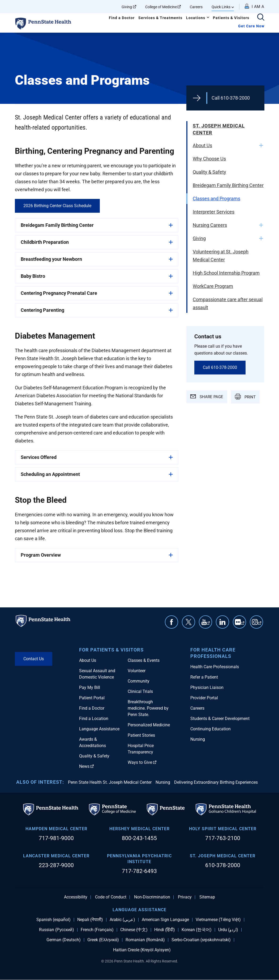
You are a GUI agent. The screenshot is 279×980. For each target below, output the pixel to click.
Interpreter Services (214, 212)
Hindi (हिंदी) (165, 930)
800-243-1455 (139, 838)
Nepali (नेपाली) (90, 920)
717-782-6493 (139, 871)
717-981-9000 (56, 838)
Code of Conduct (111, 897)
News (86, 766)
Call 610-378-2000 (231, 98)
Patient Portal (92, 698)
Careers (196, 7)
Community (139, 681)
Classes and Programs (216, 199)
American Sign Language (165, 920)
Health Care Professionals (215, 667)
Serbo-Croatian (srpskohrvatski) (201, 940)
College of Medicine (163, 7)
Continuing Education (211, 729)
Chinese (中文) (134, 930)
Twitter (188, 622)
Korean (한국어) (197, 930)
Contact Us (34, 659)
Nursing (198, 739)
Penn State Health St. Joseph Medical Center (110, 782)
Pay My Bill (90, 687)
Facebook (171, 622)
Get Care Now (251, 26)
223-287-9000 (56, 865)
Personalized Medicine (149, 725)
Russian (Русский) (56, 930)
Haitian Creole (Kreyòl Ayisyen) (142, 950)
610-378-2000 (223, 865)
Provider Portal (204, 698)
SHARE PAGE (207, 397)
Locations (196, 18)
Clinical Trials (140, 691)
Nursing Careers (210, 225)
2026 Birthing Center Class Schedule (57, 206)
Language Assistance (99, 729)
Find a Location (94, 719)
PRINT (245, 397)
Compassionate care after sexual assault (228, 303)
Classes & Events (144, 660)
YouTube (208, 625)
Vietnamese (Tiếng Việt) (218, 920)
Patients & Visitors (231, 18)
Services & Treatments (160, 18)
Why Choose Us (209, 159)
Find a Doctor (122, 18)
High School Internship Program (226, 273)
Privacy (185, 897)
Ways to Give (142, 762)
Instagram (260, 625)
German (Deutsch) (64, 940)
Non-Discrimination (152, 897)
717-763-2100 (223, 838)
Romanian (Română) (145, 940)
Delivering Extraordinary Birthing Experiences (216, 782)
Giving (129, 7)
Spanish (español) (53, 920)
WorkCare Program (213, 286)
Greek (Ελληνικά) (103, 940)
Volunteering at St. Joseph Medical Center (221, 256)
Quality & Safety (209, 172)
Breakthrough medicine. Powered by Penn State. (148, 708)
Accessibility (76, 897)
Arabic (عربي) (122, 920)
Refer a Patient (204, 677)
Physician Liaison (207, 687)
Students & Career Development (220, 719)
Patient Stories (141, 735)
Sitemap (207, 897)
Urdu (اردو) (228, 930)
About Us (202, 145)
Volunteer (137, 671)
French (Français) (97, 930)
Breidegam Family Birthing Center (228, 185)
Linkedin (222, 622)
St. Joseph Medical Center (219, 129)
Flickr (243, 625)
